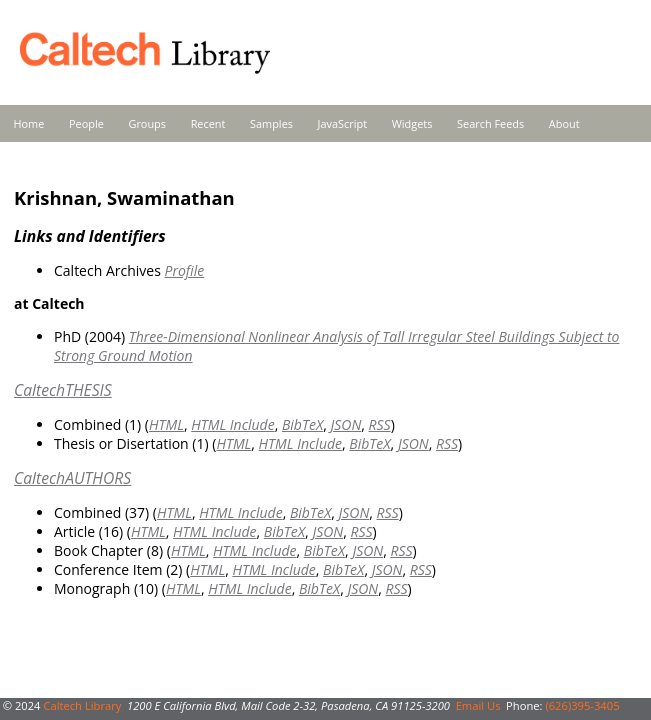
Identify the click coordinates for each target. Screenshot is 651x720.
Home (29, 123)
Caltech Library (82, 705)
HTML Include (232, 424)
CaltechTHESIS (63, 390)
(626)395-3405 (582, 705)
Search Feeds (490, 123)
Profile (184, 270)
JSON (345, 424)
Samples (271, 123)
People (86, 123)
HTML (166, 424)
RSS (380, 424)
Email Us (478, 705)
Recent (208, 123)
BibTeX (302, 424)
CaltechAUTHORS (72, 478)
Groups (147, 123)
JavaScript (342, 123)
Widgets (412, 123)
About (564, 123)
